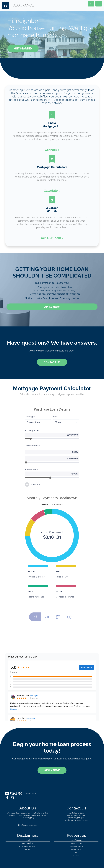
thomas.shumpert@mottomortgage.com (76, 811)
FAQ (76, 843)
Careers (76, 847)
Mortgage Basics (76, 837)
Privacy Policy (28, 834)
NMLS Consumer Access (28, 816)
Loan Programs (76, 831)
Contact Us (52, 362)
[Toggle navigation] (99, 4)
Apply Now (52, 307)
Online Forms (76, 840)
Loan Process (76, 834)
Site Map (28, 840)
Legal (28, 831)
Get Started (23, 49)
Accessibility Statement (28, 837)
